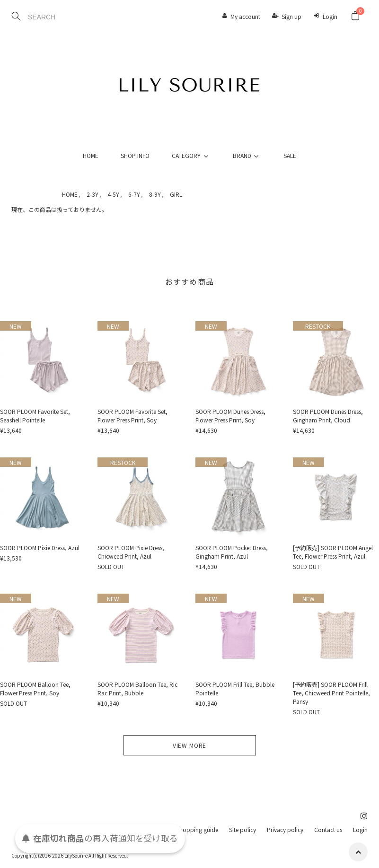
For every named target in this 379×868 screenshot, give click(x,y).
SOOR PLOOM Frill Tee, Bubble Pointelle (235, 688)
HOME (91, 155)
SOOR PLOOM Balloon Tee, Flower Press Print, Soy (35, 688)
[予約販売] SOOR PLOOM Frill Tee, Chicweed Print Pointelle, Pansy (331, 693)
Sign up (291, 16)
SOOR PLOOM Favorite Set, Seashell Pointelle (35, 416)
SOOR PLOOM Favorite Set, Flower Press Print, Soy (132, 416)
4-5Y (113, 194)
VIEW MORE (190, 745)
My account (245, 16)
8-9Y (155, 194)
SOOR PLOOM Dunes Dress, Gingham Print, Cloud (328, 416)
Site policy (242, 829)
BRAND (247, 155)
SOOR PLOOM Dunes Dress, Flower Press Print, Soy (230, 416)
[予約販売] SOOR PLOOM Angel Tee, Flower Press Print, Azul (333, 552)
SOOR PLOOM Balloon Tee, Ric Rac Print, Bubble (137, 688)
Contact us (328, 829)
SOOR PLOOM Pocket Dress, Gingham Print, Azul (232, 552)
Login (330, 16)
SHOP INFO (135, 155)
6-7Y (134, 194)
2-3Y (93, 194)
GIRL (176, 194)
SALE (290, 155)
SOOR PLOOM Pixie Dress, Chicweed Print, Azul (131, 552)
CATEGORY (191, 155)
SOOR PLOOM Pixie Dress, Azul (40, 548)
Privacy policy (285, 829)
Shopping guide (197, 829)
